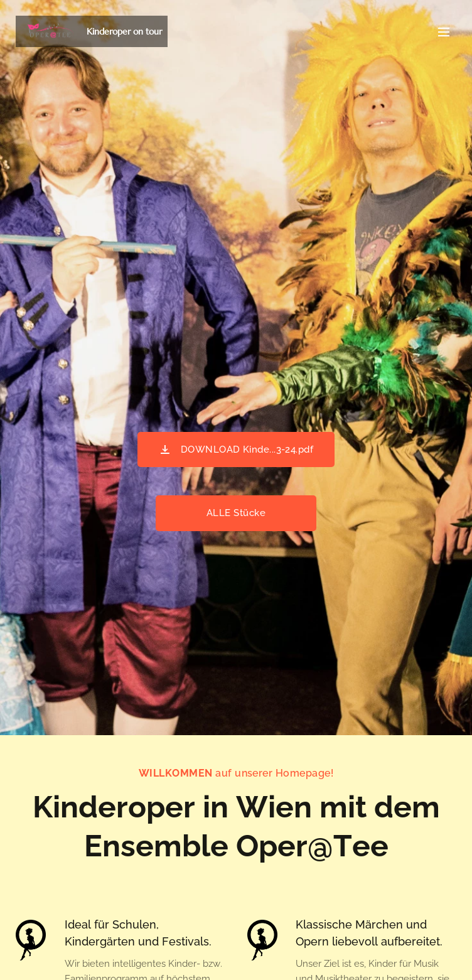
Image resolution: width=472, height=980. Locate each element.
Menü (444, 32)
